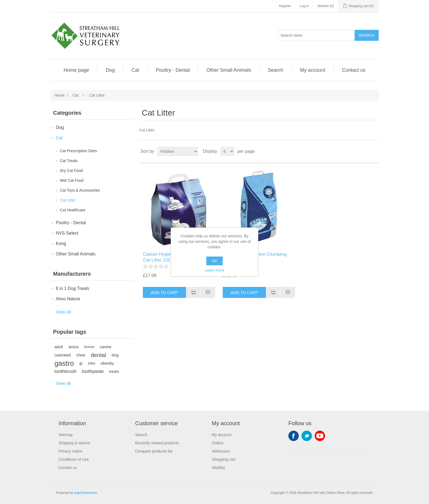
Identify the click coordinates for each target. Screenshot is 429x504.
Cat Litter (68, 200)
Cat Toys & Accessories (80, 190)
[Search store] (317, 35)
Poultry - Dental (173, 70)
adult (59, 347)
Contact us (354, 70)
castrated (63, 355)
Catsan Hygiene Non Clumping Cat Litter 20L (255, 257)
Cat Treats (69, 161)
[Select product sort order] (178, 151)
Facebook (294, 436)
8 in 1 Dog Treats (73, 288)
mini (91, 363)
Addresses (221, 451)
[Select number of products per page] (227, 151)
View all (63, 312)
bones (89, 347)
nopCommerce (86, 493)
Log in (304, 6)
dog (115, 355)
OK (215, 261)
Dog (110, 70)
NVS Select (67, 233)
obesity (107, 363)
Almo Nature (68, 299)
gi (81, 363)
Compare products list (154, 451)
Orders (218, 443)
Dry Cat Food (71, 171)
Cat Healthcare (73, 210)
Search (276, 70)
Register (285, 6)
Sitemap (66, 435)
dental (98, 355)
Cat (135, 70)
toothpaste (93, 371)
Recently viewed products (157, 443)
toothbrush (65, 371)
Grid (364, 151)
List (374, 151)
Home (60, 95)
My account (313, 70)
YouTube (320, 436)
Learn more (215, 270)
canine (106, 347)
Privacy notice (70, 451)
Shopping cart (224, 459)
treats (114, 371)
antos (73, 347)
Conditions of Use (74, 459)
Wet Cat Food (72, 180)
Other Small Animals (229, 70)
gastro (64, 363)
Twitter (307, 436)
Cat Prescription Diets (78, 151)
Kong (61, 244)
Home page (76, 70)
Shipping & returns (74, 443)
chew (81, 355)
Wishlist (218, 468)
